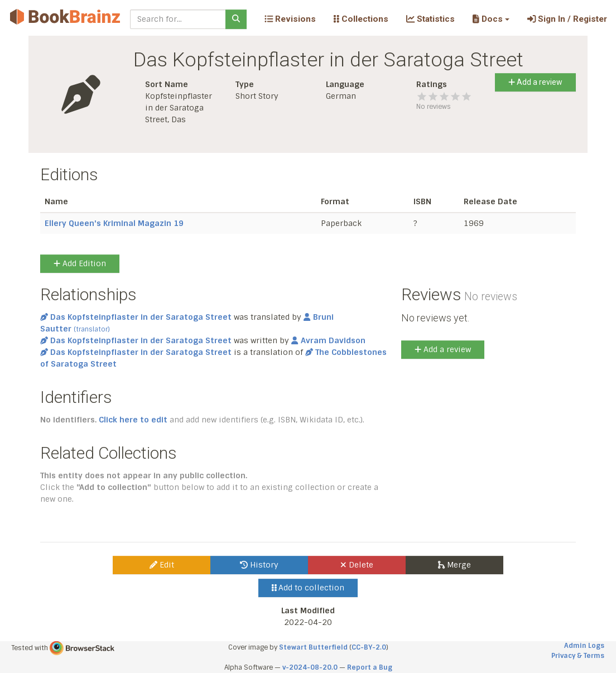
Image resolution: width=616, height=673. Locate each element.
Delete (357, 565)
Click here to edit (133, 420)
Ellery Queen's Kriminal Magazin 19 (114, 223)
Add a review (535, 82)
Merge (454, 565)
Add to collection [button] (308, 588)
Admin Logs (584, 646)
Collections (361, 19)
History (259, 565)
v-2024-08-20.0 (310, 667)
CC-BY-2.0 (369, 647)
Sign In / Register (567, 19)
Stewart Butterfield (313, 647)
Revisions (290, 19)
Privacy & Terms (578, 656)
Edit (162, 565)
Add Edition (80, 263)
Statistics (430, 19)
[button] (491, 19)
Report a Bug (370, 667)
